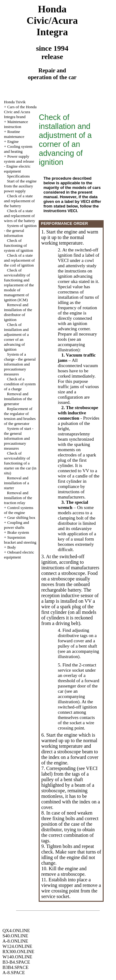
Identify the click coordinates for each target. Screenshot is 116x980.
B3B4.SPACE (15, 967)
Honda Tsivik (15, 102)
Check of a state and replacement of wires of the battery (20, 216)
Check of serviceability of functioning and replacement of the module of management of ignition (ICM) (19, 285)
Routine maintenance (14, 134)
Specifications (19, 176)
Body (11, 547)
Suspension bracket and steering (20, 540)
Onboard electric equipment (19, 555)
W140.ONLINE (17, 957)
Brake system (18, 532)
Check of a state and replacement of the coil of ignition (19, 260)
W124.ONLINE (17, 946)
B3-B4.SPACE (16, 962)
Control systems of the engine (19, 510)
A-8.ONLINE (15, 941)
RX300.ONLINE (18, 952)
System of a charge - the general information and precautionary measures (20, 364)
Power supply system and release (19, 159)
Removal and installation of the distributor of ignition (18, 312)
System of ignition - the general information (20, 231)
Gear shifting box (21, 518)
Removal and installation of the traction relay (18, 498)
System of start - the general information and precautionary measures (19, 438)
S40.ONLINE (15, 936)
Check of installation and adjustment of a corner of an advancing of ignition (16, 337)
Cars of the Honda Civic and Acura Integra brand (20, 112)
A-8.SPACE (14, 973)
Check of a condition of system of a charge (20, 384)
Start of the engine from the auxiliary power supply (20, 186)
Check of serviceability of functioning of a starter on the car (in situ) (20, 463)
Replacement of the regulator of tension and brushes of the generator (20, 416)
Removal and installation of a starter (17, 483)
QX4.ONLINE (16, 931)
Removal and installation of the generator (18, 399)
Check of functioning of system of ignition (19, 245)
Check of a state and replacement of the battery (19, 201)
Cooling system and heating (18, 149)
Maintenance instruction (16, 124)
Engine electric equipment (17, 169)
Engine (13, 141)
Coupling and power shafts (17, 525)
